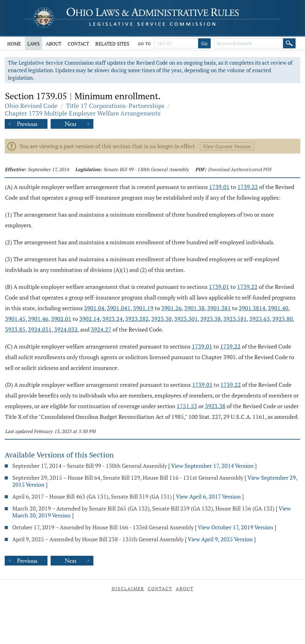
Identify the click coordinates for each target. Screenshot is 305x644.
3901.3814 (252, 308)
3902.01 (61, 319)
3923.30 (161, 319)
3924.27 (101, 329)
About (54, 44)
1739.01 (219, 187)
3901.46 (38, 319)
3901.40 (278, 308)
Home (14, 44)
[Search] (289, 43)
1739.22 (248, 187)
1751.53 (187, 406)
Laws (33, 44)
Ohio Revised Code (31, 106)
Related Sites (112, 44)
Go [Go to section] (204, 43)
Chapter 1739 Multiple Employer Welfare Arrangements (83, 113)
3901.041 (119, 308)
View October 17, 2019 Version (236, 527)
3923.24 (112, 319)
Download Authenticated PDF (240, 169)
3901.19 (143, 308)
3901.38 (194, 308)
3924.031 (40, 329)
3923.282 (137, 319)
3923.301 (186, 319)
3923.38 (211, 319)
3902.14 (89, 319)
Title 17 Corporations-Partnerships (115, 106)
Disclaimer (128, 589)
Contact (78, 44)
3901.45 (15, 319)
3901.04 (94, 308)
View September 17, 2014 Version (212, 466)
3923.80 (283, 319)
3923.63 (260, 319)
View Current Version (227, 146)
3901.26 (172, 308)
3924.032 (66, 329)
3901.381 (219, 308)
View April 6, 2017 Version (208, 496)
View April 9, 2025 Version (220, 539)
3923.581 (235, 319)
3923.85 (15, 329)
